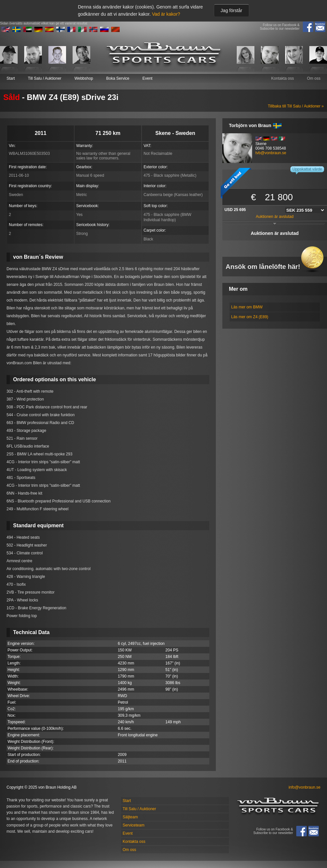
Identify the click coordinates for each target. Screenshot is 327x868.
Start (11, 78)
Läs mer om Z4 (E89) (250, 317)
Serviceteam (134, 825)
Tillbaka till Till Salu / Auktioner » (296, 106)
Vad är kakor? (166, 14)
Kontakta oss (282, 78)
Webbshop (84, 78)
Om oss (314, 78)
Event (147, 78)
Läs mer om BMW (247, 307)
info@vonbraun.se (304, 787)
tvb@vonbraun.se (271, 153)
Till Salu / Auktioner (44, 78)
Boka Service (118, 78)
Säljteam (130, 817)
